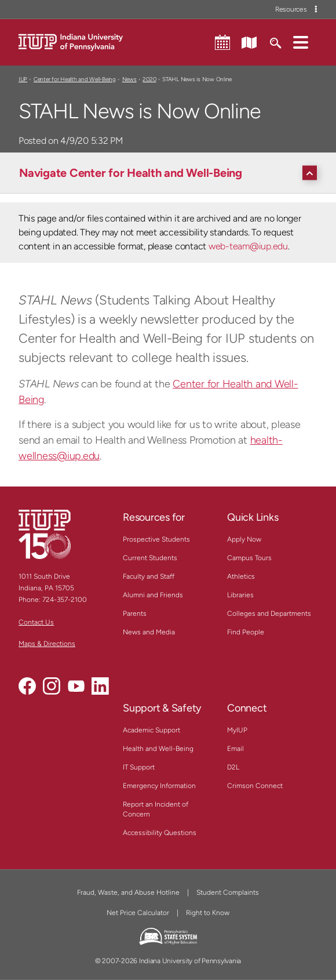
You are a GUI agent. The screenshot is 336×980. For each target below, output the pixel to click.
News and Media (149, 632)
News (129, 79)
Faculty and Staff (149, 576)
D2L (233, 767)
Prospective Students (156, 539)
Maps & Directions (47, 644)
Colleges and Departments (269, 614)
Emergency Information (159, 786)
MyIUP (237, 730)
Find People (246, 632)
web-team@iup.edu (248, 246)
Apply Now (244, 539)
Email (235, 749)
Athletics (241, 576)
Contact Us (36, 622)
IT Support (139, 767)
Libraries (240, 595)
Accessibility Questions (160, 833)
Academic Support (151, 730)
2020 (149, 79)
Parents (135, 614)
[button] (301, 42)
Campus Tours (249, 558)
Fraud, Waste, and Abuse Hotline (128, 892)
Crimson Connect (255, 786)
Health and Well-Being (158, 749)
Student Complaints (228, 892)
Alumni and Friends (153, 595)
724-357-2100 (65, 600)
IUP (23, 79)
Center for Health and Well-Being (75, 79)
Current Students (150, 558)
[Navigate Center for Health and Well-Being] (171, 173)
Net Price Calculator (138, 913)
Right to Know (208, 913)
